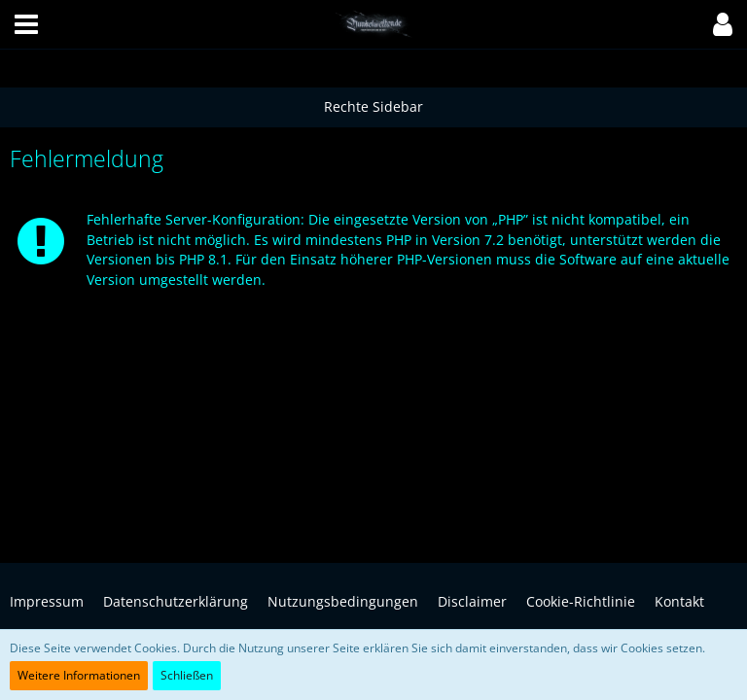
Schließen (187, 675)
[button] (26, 24)
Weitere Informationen (79, 675)
